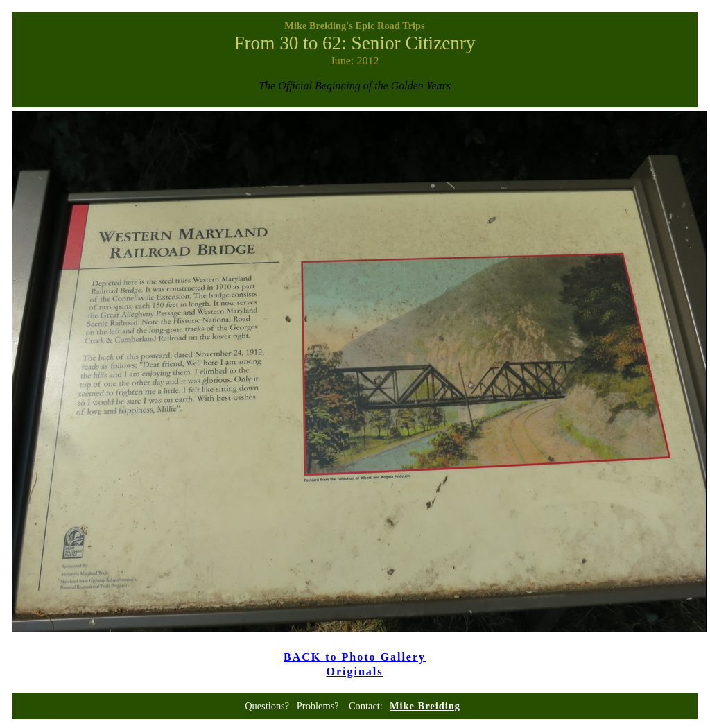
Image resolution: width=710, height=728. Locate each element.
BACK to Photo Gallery (355, 657)
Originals (354, 671)
